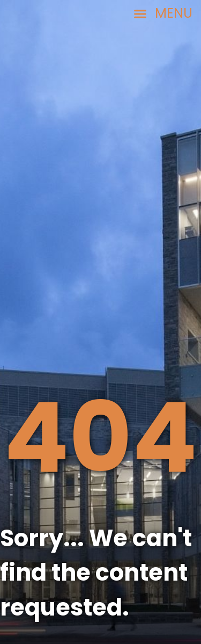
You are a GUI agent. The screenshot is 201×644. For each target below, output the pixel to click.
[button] (163, 13)
